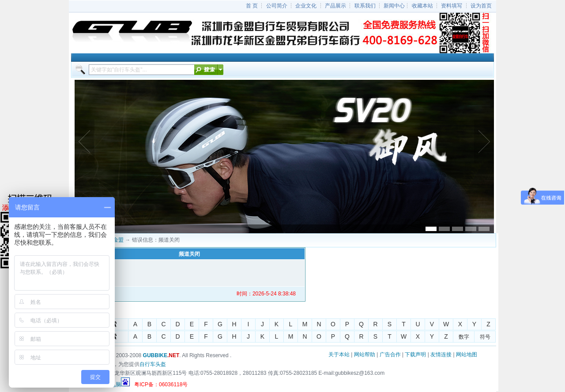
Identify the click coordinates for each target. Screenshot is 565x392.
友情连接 (441, 355)
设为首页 (481, 6)
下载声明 (415, 355)
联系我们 (365, 6)
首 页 (252, 6)
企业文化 (306, 6)
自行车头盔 (153, 364)
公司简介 (277, 6)
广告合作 (390, 355)
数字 (464, 337)
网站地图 (467, 355)
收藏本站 (422, 6)
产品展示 (335, 6)
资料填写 (452, 6)
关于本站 (339, 355)
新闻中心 (394, 6)
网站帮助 (365, 355)
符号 (485, 337)
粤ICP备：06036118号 (161, 385)
